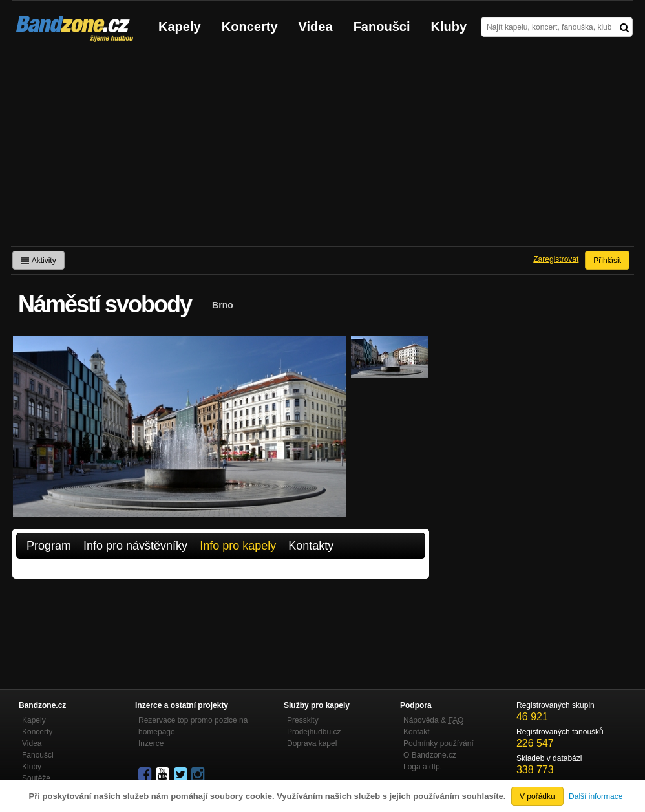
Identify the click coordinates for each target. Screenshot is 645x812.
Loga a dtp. (423, 767)
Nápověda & (433, 720)
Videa (316, 27)
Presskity (303, 720)
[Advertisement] (322, 149)
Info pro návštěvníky (135, 546)
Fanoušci (382, 27)
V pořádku (537, 796)
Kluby (449, 27)
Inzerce (151, 743)
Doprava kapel (312, 743)
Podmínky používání (439, 743)
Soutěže (36, 778)
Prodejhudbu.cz (314, 732)
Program (49, 546)
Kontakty (311, 546)
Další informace (596, 796)
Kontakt (417, 732)
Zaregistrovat (556, 259)
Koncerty (250, 27)
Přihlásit (607, 261)
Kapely (180, 27)
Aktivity (38, 261)
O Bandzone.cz (430, 755)
